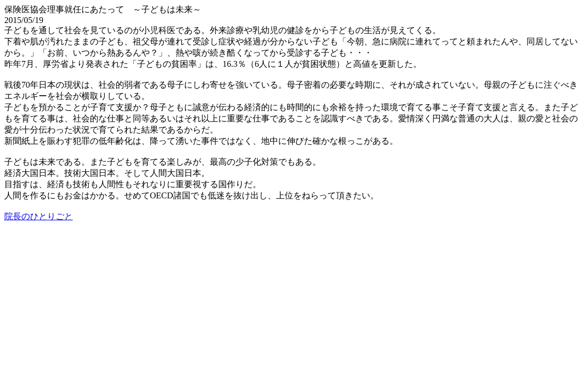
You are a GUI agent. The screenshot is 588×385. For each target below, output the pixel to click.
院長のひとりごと (39, 216)
